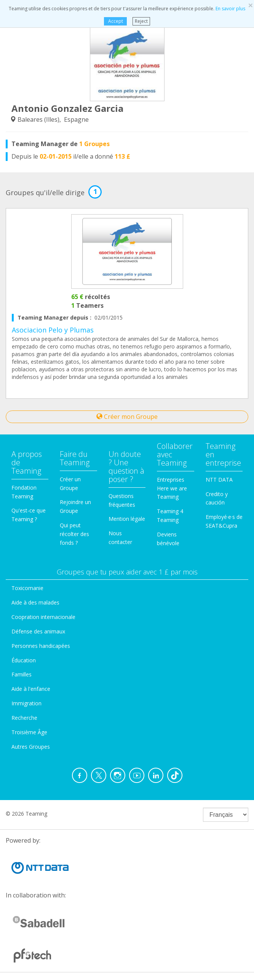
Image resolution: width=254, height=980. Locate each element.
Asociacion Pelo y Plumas (53, 330)
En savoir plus (230, 9)
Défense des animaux (38, 631)
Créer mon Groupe (127, 417)
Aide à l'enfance (31, 689)
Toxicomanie (27, 588)
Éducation (24, 660)
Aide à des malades (35, 602)
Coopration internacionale (43, 617)
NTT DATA (219, 480)
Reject (141, 21)
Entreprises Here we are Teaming (172, 488)
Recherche (24, 718)
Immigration (26, 703)
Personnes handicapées (41, 646)
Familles (22, 674)
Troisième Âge (29, 732)
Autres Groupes (31, 747)
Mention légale (127, 519)
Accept (116, 21)
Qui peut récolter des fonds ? (74, 534)
